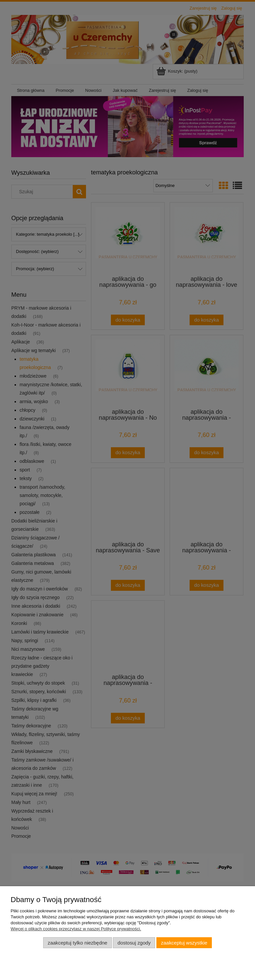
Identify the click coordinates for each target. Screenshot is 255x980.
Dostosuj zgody (134, 943)
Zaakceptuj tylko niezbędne (78, 943)
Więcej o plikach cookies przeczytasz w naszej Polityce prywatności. (76, 929)
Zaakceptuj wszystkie (184, 943)
